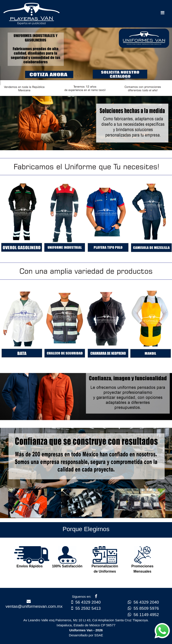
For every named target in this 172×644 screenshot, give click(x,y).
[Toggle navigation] (162, 14)
